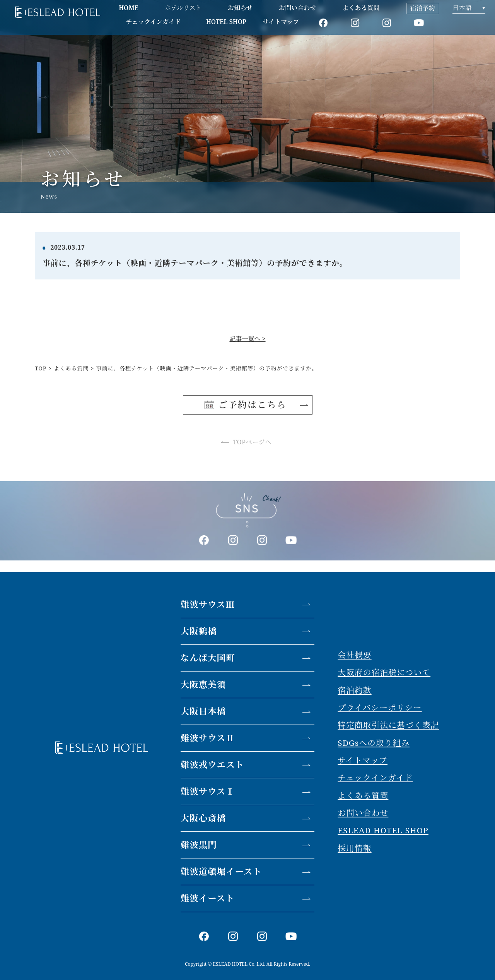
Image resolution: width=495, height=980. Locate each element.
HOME (129, 8)
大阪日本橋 (203, 711)
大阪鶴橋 (199, 631)
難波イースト (208, 898)
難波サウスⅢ (208, 604)
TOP (41, 368)
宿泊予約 (423, 8)
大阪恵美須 (203, 684)
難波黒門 (199, 845)
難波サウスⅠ (208, 791)
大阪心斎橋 (203, 818)
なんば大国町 (208, 658)
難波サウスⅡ (208, 738)
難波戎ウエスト (213, 765)
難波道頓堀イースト (221, 871)
